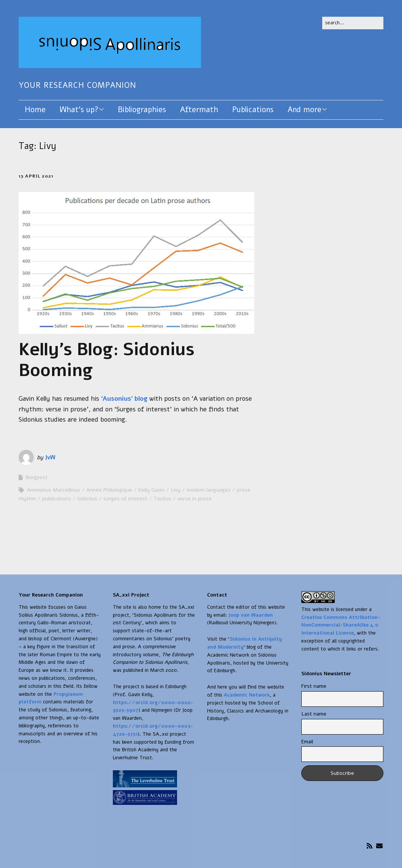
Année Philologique (109, 490)
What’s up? (79, 110)
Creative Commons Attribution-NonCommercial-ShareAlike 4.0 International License (341, 625)
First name (314, 686)
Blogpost (37, 477)
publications (57, 499)
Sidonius (87, 499)
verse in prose (195, 499)
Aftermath (199, 110)
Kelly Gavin (151, 490)
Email (307, 742)
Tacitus (162, 499)
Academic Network (247, 695)
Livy (176, 490)
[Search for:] (353, 23)
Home (35, 110)
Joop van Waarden (251, 615)
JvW (50, 457)
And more (305, 110)
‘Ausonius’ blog (124, 399)
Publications (253, 110)
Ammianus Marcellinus (54, 490)
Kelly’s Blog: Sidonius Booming (107, 360)
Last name (314, 714)
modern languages (209, 490)
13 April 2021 (36, 176)
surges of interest (125, 499)
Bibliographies (142, 110)
